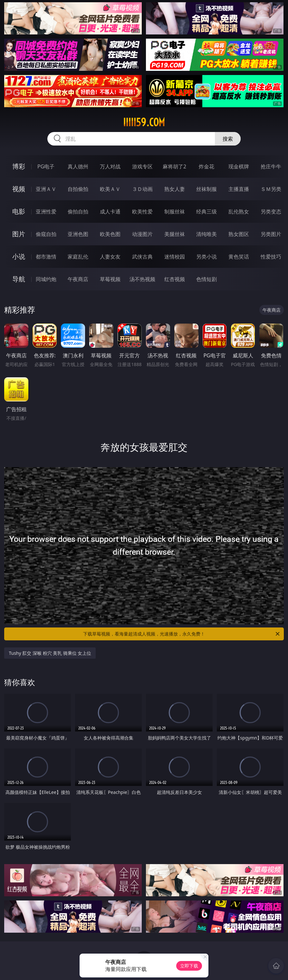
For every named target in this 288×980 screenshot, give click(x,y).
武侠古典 (142, 257)
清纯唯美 (206, 234)
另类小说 (206, 257)
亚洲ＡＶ (46, 189)
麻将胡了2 (174, 166)
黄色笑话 (239, 257)
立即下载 (189, 966)
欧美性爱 (142, 212)
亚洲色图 (78, 234)
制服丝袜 (175, 212)
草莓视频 (110, 279)
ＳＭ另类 (271, 189)
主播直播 (239, 189)
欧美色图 (110, 234)
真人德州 (78, 166)
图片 (19, 234)
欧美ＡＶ (110, 189)
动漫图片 (142, 234)
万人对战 (110, 166)
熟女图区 (239, 234)
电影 (19, 211)
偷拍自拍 (78, 212)
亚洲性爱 (46, 212)
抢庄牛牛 (271, 166)
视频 (19, 189)
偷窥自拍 (46, 234)
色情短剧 (206, 279)
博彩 (19, 166)
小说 (19, 256)
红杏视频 (175, 279)
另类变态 (271, 212)
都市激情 (46, 257)
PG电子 (46, 166)
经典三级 (206, 212)
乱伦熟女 (239, 212)
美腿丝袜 (175, 234)
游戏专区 (142, 166)
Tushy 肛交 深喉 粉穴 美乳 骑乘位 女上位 (50, 653)
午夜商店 (78, 279)
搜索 (228, 139)
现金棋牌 (239, 166)
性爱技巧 (271, 257)
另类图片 (271, 234)
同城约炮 (46, 279)
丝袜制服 (206, 189)
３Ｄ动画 (142, 189)
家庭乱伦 (78, 257)
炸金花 (206, 166)
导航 (19, 279)
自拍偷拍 (78, 189)
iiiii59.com (144, 122)
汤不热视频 (142, 279)
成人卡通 (110, 212)
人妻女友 (110, 257)
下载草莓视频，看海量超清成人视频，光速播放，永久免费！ (182, 634)
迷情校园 (175, 257)
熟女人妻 (175, 189)
